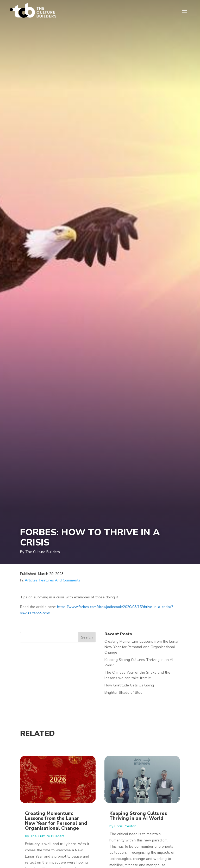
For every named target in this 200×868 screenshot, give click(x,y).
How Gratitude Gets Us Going (129, 685)
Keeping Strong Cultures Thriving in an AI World (138, 816)
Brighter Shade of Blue (123, 693)
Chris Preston (125, 826)
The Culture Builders (47, 836)
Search (87, 637)
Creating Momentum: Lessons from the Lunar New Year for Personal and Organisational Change (142, 647)
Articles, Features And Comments (52, 580)
